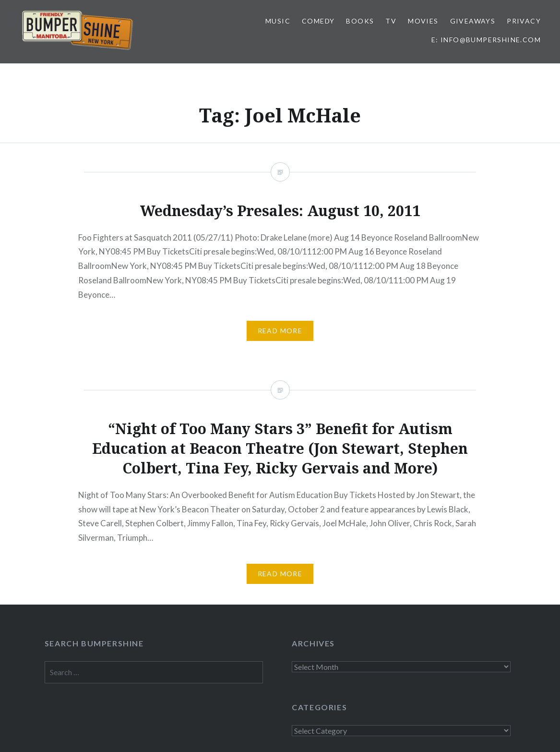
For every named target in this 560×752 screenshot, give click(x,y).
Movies (423, 21)
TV (391, 21)
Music (278, 21)
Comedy (318, 21)
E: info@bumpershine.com (486, 40)
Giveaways (473, 21)
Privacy (524, 21)
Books (360, 21)
